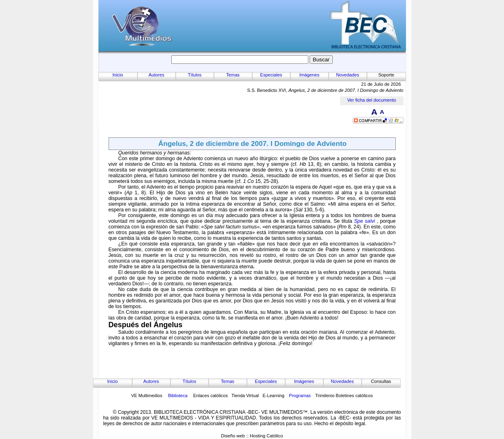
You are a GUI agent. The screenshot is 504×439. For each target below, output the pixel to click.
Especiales (271, 75)
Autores (156, 75)
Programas (300, 396)
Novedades (348, 75)
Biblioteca (178, 396)
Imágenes (309, 75)
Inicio (118, 75)
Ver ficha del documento (371, 100)
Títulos (195, 75)
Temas (233, 75)
